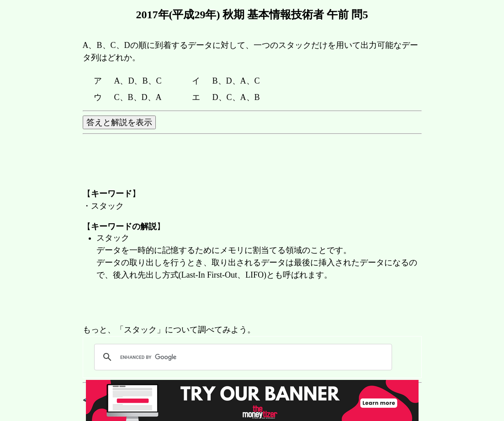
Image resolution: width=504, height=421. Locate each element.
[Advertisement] (249, 303)
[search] (242, 357)
